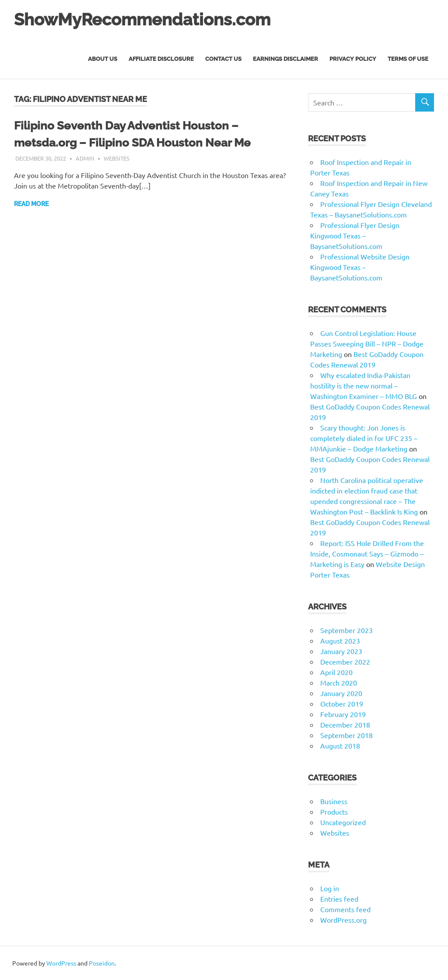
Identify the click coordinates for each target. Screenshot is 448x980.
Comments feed (345, 909)
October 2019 (342, 703)
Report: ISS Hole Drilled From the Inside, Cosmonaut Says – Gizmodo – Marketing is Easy (367, 553)
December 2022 (345, 661)
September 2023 (346, 630)
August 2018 (340, 745)
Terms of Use (408, 59)
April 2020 (336, 672)
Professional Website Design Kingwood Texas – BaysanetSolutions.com (360, 267)
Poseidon (102, 963)
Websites (117, 158)
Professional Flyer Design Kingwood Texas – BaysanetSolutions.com (355, 235)
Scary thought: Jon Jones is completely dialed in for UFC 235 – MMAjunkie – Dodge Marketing (364, 438)
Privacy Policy (353, 59)
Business (334, 801)
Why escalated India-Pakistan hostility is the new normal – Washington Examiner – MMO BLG (364, 385)
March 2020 (339, 682)
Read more (31, 204)
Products (334, 812)
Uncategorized (343, 822)
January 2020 (341, 693)
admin (85, 158)
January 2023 (341, 651)
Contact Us (223, 59)
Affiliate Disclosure (161, 59)
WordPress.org (343, 920)
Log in (330, 888)
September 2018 (346, 735)
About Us (103, 59)
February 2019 (343, 714)
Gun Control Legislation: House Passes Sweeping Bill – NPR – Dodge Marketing (367, 343)
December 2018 (345, 724)
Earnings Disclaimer (285, 59)
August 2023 (340, 640)
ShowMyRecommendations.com (142, 19)
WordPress (61, 963)
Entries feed (339, 899)
